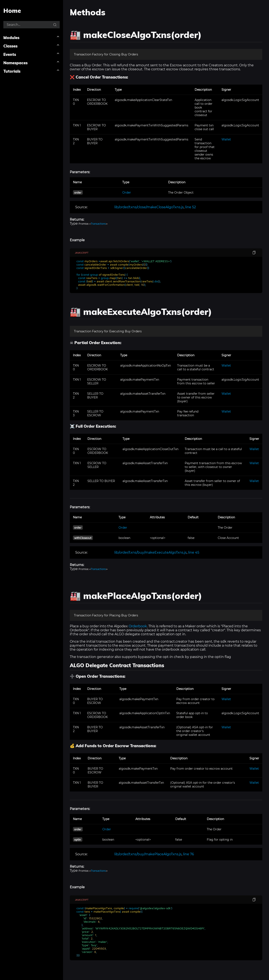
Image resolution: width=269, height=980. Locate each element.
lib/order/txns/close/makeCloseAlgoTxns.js (149, 207)
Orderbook (138, 626)
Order (127, 193)
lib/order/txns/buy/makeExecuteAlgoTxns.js (150, 552)
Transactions (98, 224)
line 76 (189, 854)
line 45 (194, 552)
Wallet (226, 139)
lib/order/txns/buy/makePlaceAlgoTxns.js (148, 854)
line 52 (191, 207)
